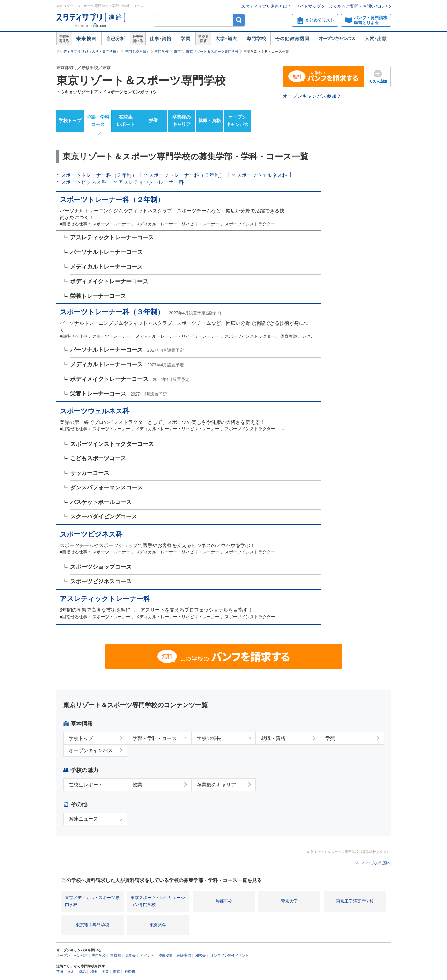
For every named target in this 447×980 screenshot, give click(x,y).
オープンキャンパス (337, 39)
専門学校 (256, 39)
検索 (239, 20)
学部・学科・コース (155, 738)
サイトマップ (308, 6)
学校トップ (70, 121)
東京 (177, 51)
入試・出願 (376, 39)
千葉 (105, 971)
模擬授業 (165, 955)
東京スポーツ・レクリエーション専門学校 (158, 901)
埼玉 (94, 971)
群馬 (82, 971)
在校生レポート (126, 121)
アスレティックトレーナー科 (151, 182)
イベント (147, 955)
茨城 (60, 971)
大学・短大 (226, 39)
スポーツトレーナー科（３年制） (187, 175)
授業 (154, 121)
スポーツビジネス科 (84, 182)
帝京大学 (289, 901)
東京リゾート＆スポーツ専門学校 (212, 51)
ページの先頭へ (377, 863)
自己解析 (116, 39)
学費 (330, 738)
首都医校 (224, 901)
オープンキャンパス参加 (310, 96)
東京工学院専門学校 (355, 901)
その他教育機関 (292, 39)
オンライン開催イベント (230, 955)
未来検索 (86, 39)
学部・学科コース (98, 121)
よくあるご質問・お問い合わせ (358, 6)
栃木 (71, 971)
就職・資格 (210, 121)
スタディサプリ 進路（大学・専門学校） (88, 51)
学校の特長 (209, 738)
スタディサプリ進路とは (264, 6)
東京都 (116, 955)
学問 (186, 39)
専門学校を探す (137, 51)
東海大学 (158, 925)
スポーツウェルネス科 (262, 175)
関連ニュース (83, 819)
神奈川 (130, 971)
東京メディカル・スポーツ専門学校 (92, 901)
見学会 (131, 955)
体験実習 (184, 955)
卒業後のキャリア (181, 121)
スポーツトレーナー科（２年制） (99, 175)
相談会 (201, 955)
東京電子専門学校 (92, 925)
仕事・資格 (161, 39)
